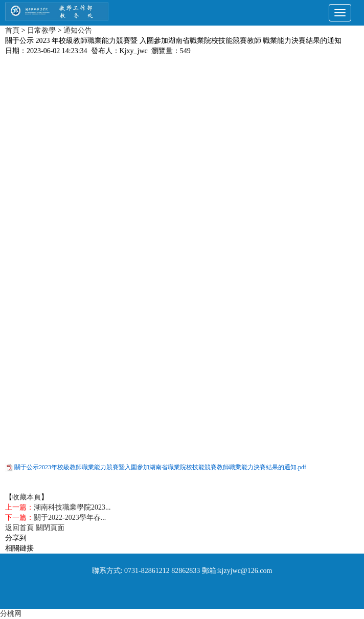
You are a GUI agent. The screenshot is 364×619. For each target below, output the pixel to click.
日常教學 (41, 30)
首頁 (12, 30)
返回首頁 (19, 528)
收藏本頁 (27, 497)
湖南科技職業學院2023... (72, 507)
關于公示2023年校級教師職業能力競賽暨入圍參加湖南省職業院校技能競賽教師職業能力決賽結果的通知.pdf (160, 467)
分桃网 (11, 614)
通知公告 (78, 30)
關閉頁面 (50, 528)
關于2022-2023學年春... (70, 518)
